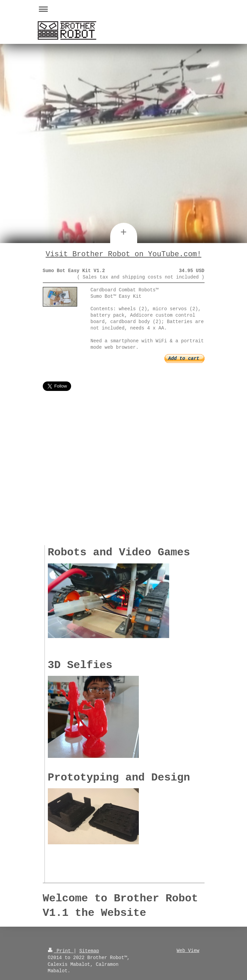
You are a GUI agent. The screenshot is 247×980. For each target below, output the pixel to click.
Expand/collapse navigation (124, 9)
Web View (188, 950)
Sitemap (89, 950)
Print (61, 950)
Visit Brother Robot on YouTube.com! (123, 254)
